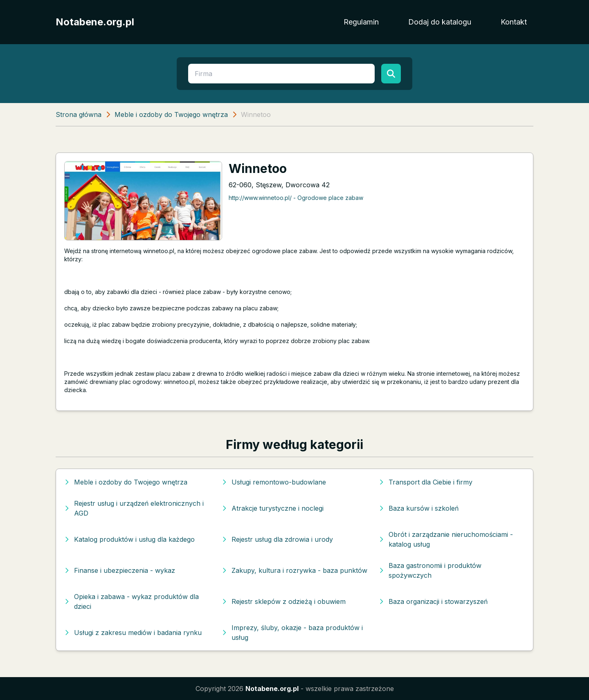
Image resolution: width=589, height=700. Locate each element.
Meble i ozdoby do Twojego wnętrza (171, 114)
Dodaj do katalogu (440, 22)
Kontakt (514, 22)
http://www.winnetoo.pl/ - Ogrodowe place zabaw (296, 198)
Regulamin (361, 22)
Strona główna (79, 114)
